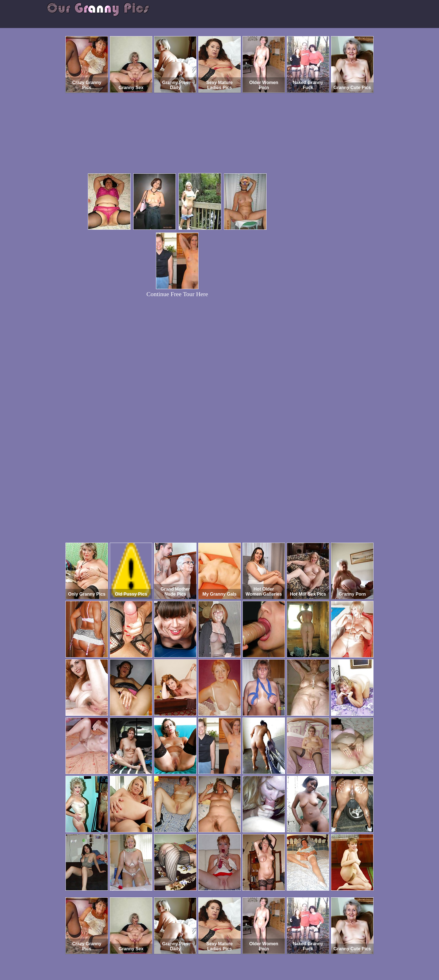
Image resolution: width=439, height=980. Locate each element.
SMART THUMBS (229, 957)
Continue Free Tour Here (177, 294)
